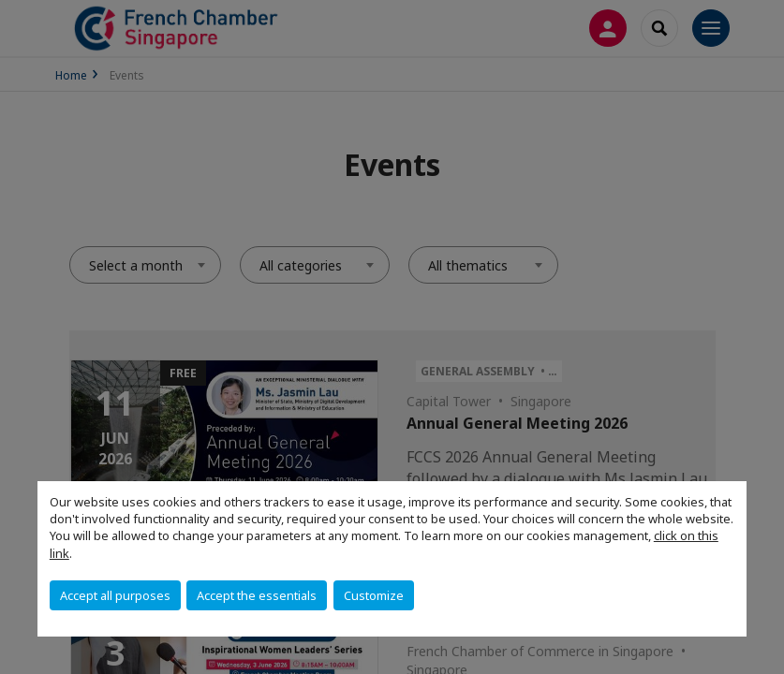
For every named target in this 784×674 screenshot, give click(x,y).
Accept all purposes (115, 595)
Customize (374, 595)
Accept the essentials (257, 595)
